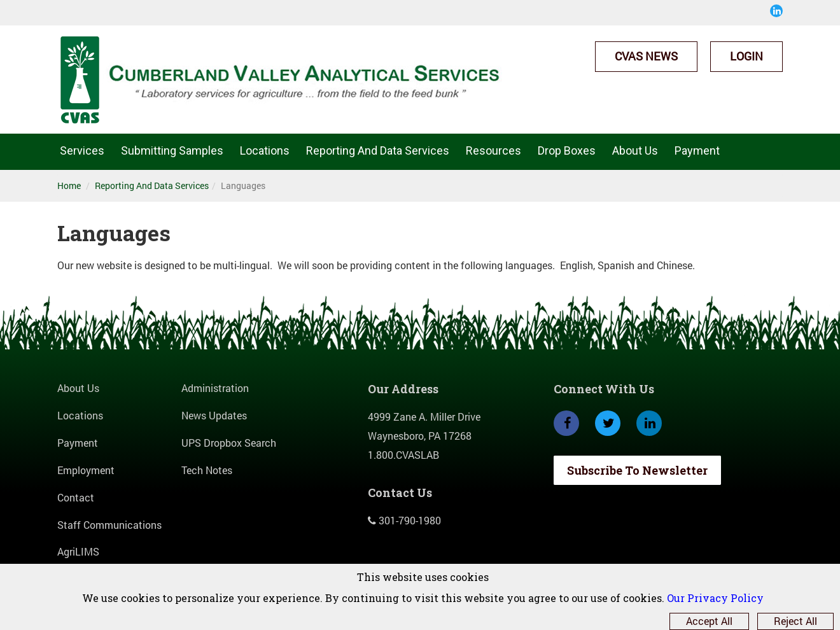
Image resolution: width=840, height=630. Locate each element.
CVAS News (646, 56)
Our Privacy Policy (715, 598)
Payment (697, 150)
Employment (86, 470)
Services (82, 150)
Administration (215, 388)
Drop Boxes (567, 150)
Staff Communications (109, 525)
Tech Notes (207, 470)
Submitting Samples (172, 150)
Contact (76, 497)
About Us (635, 150)
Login (746, 56)
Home (69, 185)
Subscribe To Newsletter (637, 470)
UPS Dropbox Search (229, 443)
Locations (265, 150)
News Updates (214, 415)
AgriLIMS (78, 551)
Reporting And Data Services (378, 150)
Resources (493, 150)
